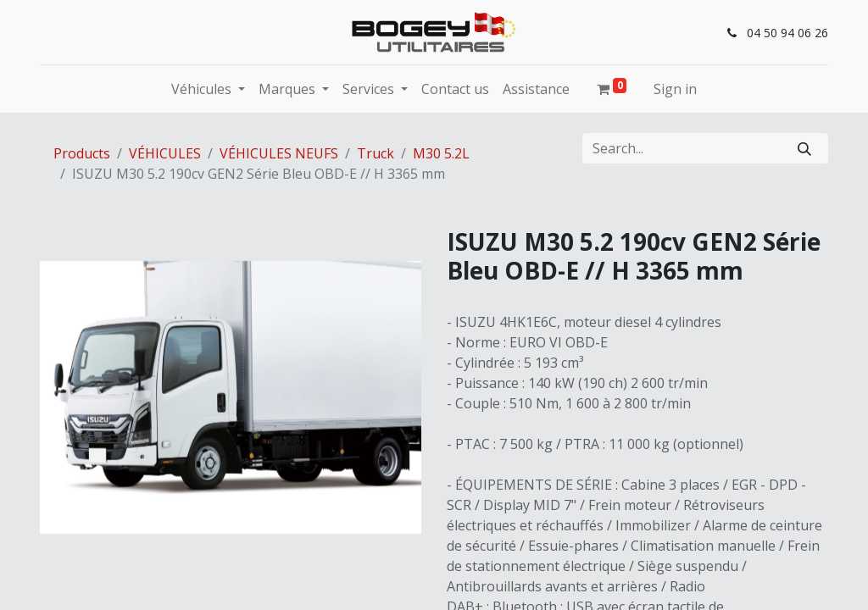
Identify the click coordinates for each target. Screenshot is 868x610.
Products (82, 153)
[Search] (804, 148)
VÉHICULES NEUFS (279, 153)
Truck (376, 153)
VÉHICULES (165, 153)
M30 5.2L (441, 153)
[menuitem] (455, 89)
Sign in (675, 89)
